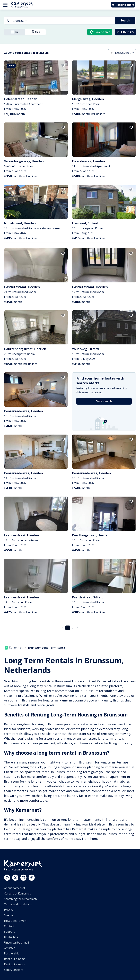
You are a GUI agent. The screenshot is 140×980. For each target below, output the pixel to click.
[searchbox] (63, 21)
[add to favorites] (63, 66)
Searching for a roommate (21, 899)
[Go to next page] (77, 628)
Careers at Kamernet (17, 893)
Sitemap (9, 915)
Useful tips (11, 937)
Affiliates (10, 948)
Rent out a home (15, 959)
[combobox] (58, 21)
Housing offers (123, 5)
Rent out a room (15, 964)
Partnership (12, 953)
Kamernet (14, 647)
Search (125, 20)
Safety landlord (14, 970)
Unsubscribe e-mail (16, 943)
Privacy (9, 910)
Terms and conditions (18, 904)
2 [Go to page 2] (72, 628)
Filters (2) (125, 32)
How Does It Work (16, 921)
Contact (9, 926)
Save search (104, 401)
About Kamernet (15, 888)
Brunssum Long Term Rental (47, 648)
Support (9, 932)
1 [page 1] (68, 628)
